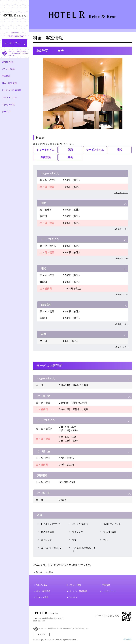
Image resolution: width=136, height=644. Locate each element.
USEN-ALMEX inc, (52, 640)
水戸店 (42, 634)
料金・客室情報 (9, 83)
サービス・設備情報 (11, 90)
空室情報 (6, 76)
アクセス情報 (8, 105)
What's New (8, 62)
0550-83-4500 (39, 621)
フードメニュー (9, 97)
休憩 (70, 150)
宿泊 (120, 150)
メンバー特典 (8, 69)
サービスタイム (95, 150)
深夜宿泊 (46, 157)
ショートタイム (46, 150)
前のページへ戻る (44, 572)
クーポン (6, 112)
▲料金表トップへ (121, 193)
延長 (70, 157)
